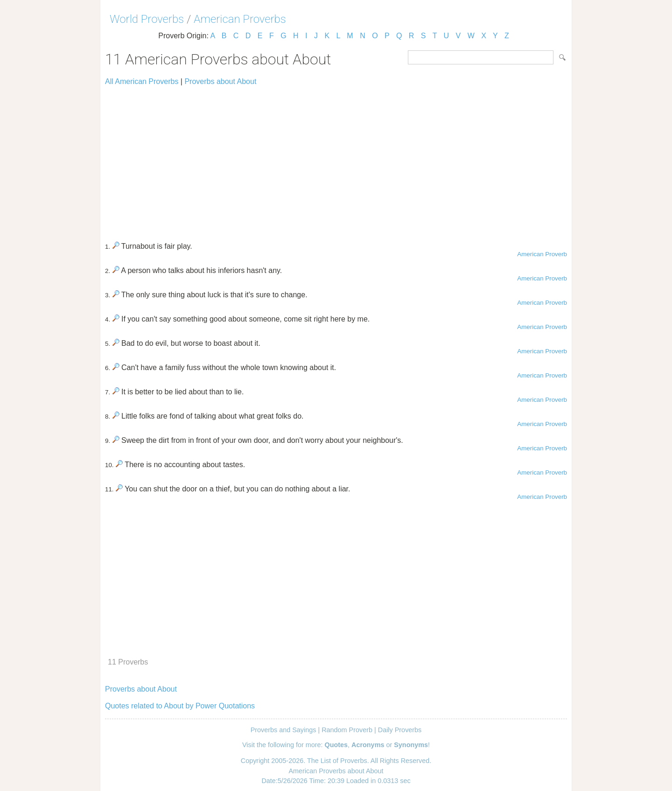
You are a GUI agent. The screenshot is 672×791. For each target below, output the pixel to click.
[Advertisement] (336, 160)
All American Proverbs (142, 81)
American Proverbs (240, 19)
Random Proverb (347, 730)
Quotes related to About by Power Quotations (180, 706)
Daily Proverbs (400, 730)
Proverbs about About (220, 81)
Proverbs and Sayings (283, 730)
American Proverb (542, 254)
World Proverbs (147, 19)
